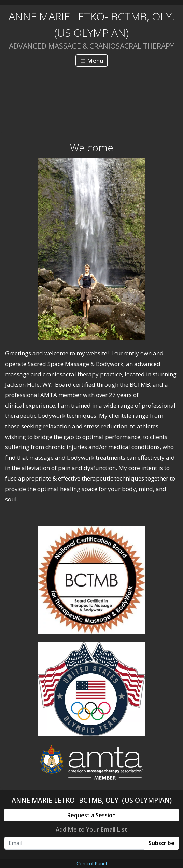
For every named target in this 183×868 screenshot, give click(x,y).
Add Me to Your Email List (91, 829)
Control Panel (92, 863)
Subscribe (161, 843)
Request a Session (91, 815)
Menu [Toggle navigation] (92, 60)
